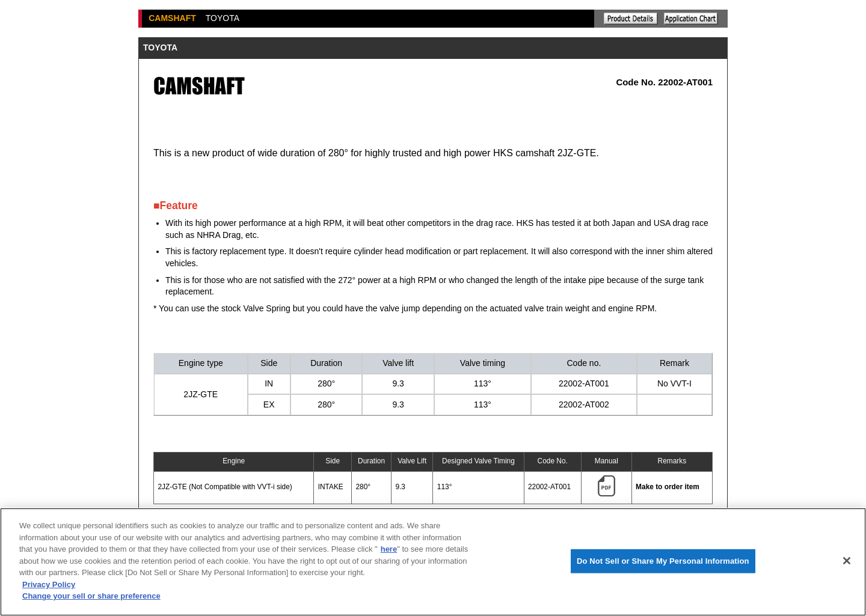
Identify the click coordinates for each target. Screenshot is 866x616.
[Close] (847, 561)
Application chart (691, 19)
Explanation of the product (631, 19)
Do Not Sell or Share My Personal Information (663, 561)
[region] (433, 562)
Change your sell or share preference (91, 596)
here (389, 549)
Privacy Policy (49, 584)
